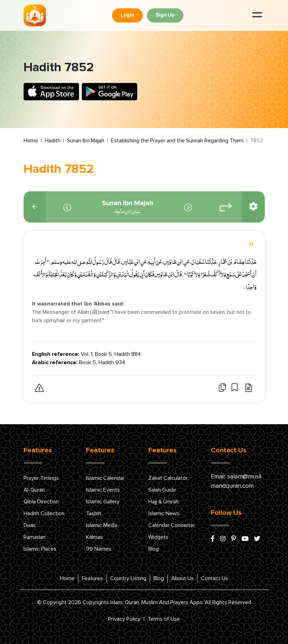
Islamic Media (102, 525)
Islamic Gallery (103, 502)
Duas (30, 525)
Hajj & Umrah (163, 502)
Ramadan (34, 537)
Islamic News (164, 513)
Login (127, 15)
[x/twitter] (257, 539)
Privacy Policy (124, 619)
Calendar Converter (172, 525)
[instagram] (223, 539)
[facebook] (213, 539)
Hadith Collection (44, 513)
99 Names (99, 549)
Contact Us (215, 578)
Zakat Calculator (168, 478)
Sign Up (165, 15)
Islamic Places (40, 549)
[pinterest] (234, 539)
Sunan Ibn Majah (86, 141)
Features (92, 578)
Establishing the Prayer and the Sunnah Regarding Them (177, 141)
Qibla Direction (41, 502)
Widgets (158, 537)
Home (31, 141)
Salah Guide (162, 490)
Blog (154, 549)
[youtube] (245, 539)
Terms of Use (164, 619)
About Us (182, 578)
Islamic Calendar (105, 478)
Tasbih (94, 513)
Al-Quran (34, 490)
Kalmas (94, 537)
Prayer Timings (41, 478)
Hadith (53, 141)
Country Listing (128, 578)
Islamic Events (103, 490)
